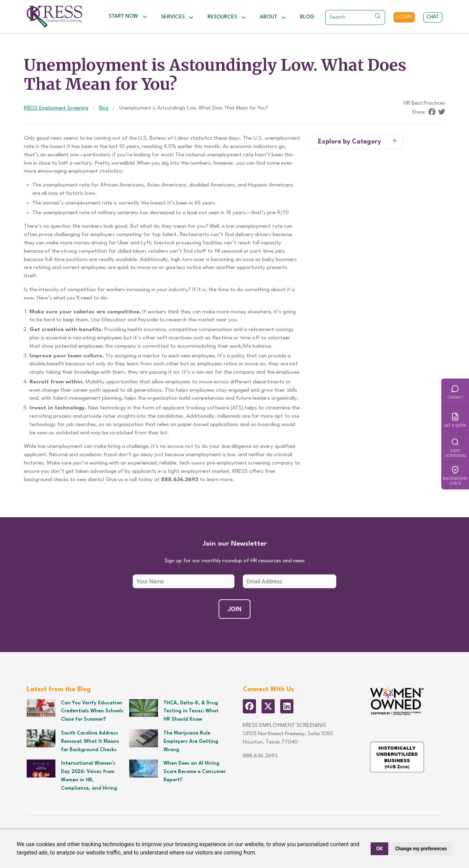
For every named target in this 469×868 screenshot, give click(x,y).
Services (177, 17)
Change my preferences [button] (421, 849)
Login (404, 17)
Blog (307, 17)
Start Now (128, 17)
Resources (227, 17)
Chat (433, 17)
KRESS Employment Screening (56, 108)
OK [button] (379, 849)
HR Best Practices (424, 103)
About (273, 17)
